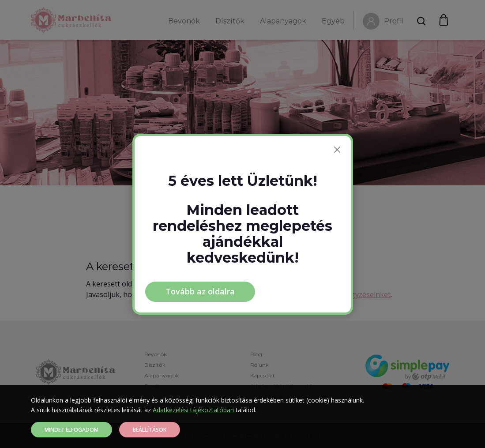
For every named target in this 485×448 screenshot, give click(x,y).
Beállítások (150, 430)
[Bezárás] (337, 150)
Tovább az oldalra (200, 291)
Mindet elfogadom (71, 430)
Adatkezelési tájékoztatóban (193, 410)
